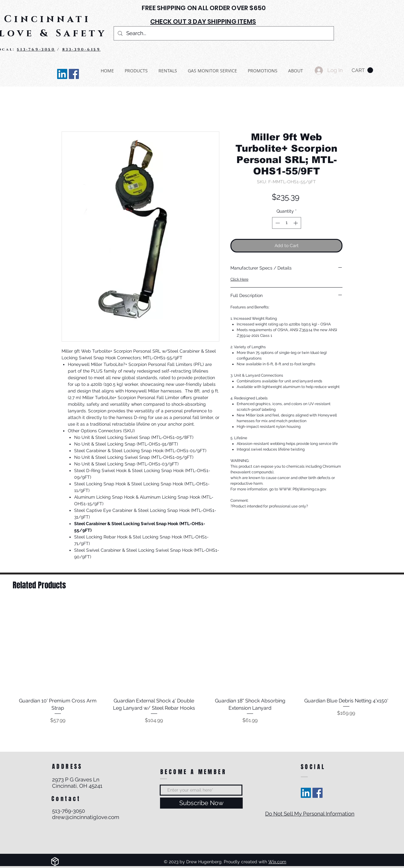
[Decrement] (277, 223)
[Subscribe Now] (201, 803)
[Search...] (223, 33)
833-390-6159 (81, 49)
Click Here (239, 279)
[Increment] (296, 223)
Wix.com (277, 862)
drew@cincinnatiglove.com (86, 817)
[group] (202, 663)
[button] (362, 70)
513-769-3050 (36, 49)
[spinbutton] (287, 223)
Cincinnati (48, 19)
